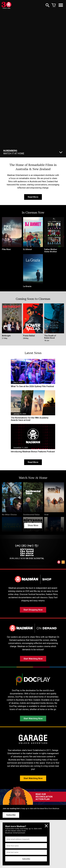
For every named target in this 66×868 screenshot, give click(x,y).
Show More (33, 525)
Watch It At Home (14, 152)
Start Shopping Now (33, 610)
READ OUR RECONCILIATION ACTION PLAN (44, 797)
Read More (33, 197)
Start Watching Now (33, 659)
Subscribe (11, 815)
